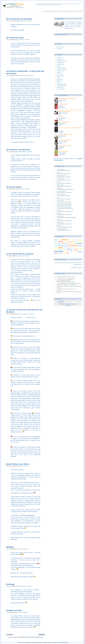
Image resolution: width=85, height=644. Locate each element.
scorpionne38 (71, 211)
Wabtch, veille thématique (64, 643)
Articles (58, 77)
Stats (60, 11)
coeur (60, 242)
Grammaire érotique (63, 151)
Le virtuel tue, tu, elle (61, 175)
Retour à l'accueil (60, 47)
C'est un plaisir (60, 222)
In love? (58, 172)
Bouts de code (54, 643)
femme (75, 244)
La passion (59, 210)
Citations (59, 66)
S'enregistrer (64, 11)
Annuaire (79, 11)
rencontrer (67, 252)
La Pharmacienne (63, 104)
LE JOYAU (61, 117)
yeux (68, 253)
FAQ (45, 11)
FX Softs (58, 643)
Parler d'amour (60, 79)
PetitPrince (22, 40)
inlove (69, 171)
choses (56, 242)
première (76, 250)
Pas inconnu (59, 188)
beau (73, 240)
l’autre (80, 246)
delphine (70, 186)
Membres (53, 11)
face (72, 244)
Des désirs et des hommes (65, 140)
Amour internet (60, 19)
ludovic (69, 180)
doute (55, 244)
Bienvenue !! (60, 226)
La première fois (60, 63)
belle (76, 240)
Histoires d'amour (61, 76)
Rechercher (48, 11)
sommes (80, 252)
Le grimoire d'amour (61, 68)
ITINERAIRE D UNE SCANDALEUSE (67, 99)
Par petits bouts (60, 216)
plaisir (64, 250)
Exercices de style (61, 89)
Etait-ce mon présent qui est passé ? (64, 207)
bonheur (80, 240)
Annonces (59, 82)
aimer (59, 240)
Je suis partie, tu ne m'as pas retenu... (65, 204)
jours (67, 246)
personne (56, 250)
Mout (21, 466)
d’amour (59, 244)
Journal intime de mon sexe (65, 146)
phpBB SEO (41, 643)
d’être (63, 244)
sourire (56, 253)
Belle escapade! (60, 185)
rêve (71, 252)
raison (81, 250)
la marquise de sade (24, 75)
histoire (80, 244)
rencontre (59, 251)
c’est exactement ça (61, 169)
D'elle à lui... (59, 213)
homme (56, 246)
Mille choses (59, 81)
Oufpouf (70, 224)
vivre (63, 254)
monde (56, 248)
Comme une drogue (61, 194)
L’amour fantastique (61, 86)
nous (65, 248)
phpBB (29, 643)
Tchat (58, 197)
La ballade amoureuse (61, 61)
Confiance (59, 219)
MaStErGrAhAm (23, 586)
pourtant (70, 250)
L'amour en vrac (60, 71)
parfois (72, 248)
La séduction (59, 58)
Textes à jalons (60, 87)
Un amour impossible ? (62, 229)
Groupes (57, 11)
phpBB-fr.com (50, 643)
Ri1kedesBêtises (23, 21)
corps (70, 242)
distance (80, 242)
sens (75, 252)
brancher (73, 282)
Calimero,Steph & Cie (24, 314)
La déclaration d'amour (62, 84)
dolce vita (70, 193)
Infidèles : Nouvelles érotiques (66, 134)
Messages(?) (69, 11)
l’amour (73, 245)
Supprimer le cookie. (21, 643)
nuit (69, 248)
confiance (66, 242)
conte (69, 174)
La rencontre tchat (61, 179)
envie (69, 244)
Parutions (59, 72)
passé (81, 248)
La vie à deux (60, 74)
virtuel (60, 253)
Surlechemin (71, 189)
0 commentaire (29, 21)
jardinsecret (71, 208)
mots (61, 247)
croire (73, 242)
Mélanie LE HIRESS (72, 218)
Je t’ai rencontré (60, 200)
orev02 (69, 199)
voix (65, 254)
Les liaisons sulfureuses (62, 69)
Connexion (74, 11)
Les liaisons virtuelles (61, 191)
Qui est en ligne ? (61, 274)
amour (65, 239)
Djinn (69, 196)
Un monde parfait (61, 64)
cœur (77, 242)
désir (67, 244)
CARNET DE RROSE (64, 122)
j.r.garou (70, 215)
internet (62, 246)
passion (77, 248)
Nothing (70, 205)
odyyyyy (21, 256)
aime (56, 240)
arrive (70, 240)
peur (60, 250)
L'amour (59, 182)
